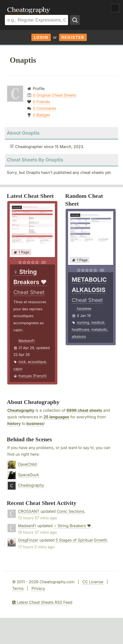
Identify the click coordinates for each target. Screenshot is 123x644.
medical (98, 322)
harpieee (84, 308)
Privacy (38, 588)
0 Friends (41, 102)
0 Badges (41, 115)
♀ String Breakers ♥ (72, 526)
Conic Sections (70, 511)
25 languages (56, 417)
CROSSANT (29, 511)
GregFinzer (28, 540)
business (35, 423)
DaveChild (27, 464)
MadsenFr (27, 341)
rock (22, 362)
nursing (83, 322)
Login (41, 37)
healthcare (80, 329)
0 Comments (44, 108)
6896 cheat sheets (84, 410)
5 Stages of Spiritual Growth (81, 540)
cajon (18, 369)
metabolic (99, 329)
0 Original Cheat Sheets (55, 95)
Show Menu (115, 8)
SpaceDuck (29, 475)
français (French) (33, 376)
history (14, 423)
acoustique (37, 362)
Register (73, 37)
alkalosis (79, 337)
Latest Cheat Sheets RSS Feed (42, 602)
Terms (18, 588)
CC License (93, 582)
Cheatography (21, 410)
